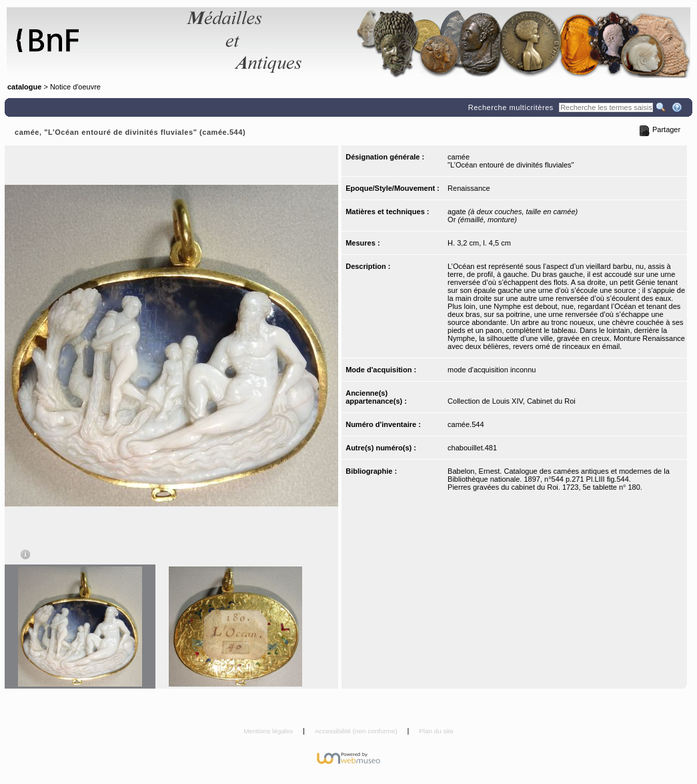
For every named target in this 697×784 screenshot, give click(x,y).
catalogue (24, 87)
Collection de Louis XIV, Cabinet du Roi (512, 401)
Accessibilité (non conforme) (357, 731)
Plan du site (436, 731)
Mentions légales (269, 731)
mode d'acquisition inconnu (492, 370)
